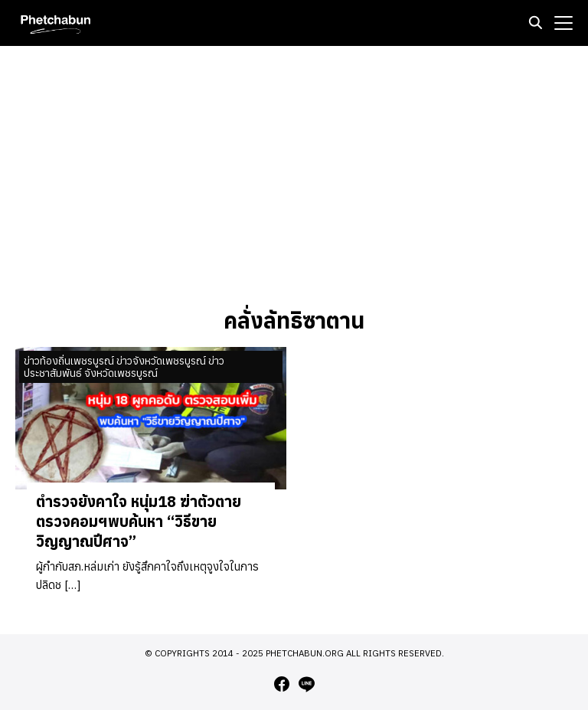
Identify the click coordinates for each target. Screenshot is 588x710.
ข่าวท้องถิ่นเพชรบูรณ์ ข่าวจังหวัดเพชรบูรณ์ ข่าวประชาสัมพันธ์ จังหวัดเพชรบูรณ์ (124, 367)
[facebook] (282, 684)
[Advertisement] (294, 176)
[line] (306, 684)
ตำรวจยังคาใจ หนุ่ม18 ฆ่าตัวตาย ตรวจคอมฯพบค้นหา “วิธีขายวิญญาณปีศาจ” (139, 521)
